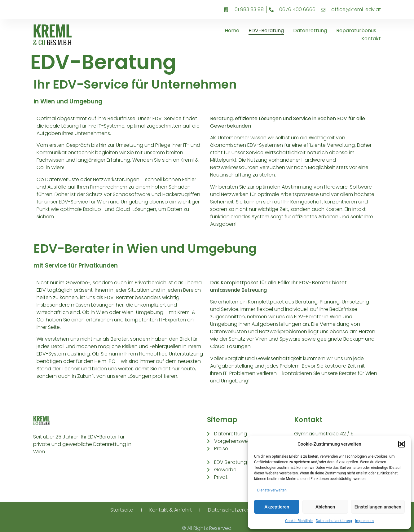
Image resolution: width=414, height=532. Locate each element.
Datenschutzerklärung (334, 521)
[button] (402, 444)
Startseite (122, 510)
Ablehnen (325, 507)
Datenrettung (310, 31)
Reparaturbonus (356, 31)
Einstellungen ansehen (378, 507)
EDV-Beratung (266, 31)
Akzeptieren (277, 507)
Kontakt (371, 39)
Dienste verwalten (272, 490)
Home (232, 31)
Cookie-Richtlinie (299, 521)
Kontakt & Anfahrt (171, 510)
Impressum (364, 521)
